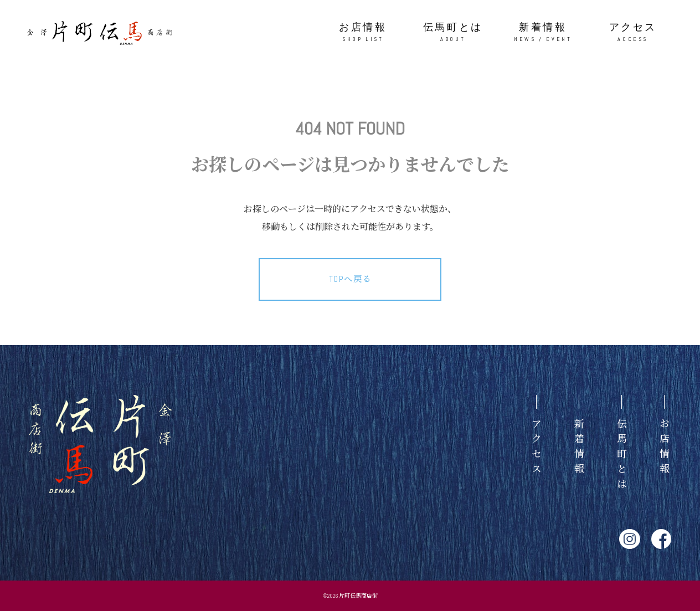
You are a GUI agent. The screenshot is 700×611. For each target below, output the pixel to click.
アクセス (633, 32)
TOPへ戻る (350, 279)
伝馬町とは (453, 32)
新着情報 (543, 32)
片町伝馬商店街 (358, 596)
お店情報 (363, 32)
